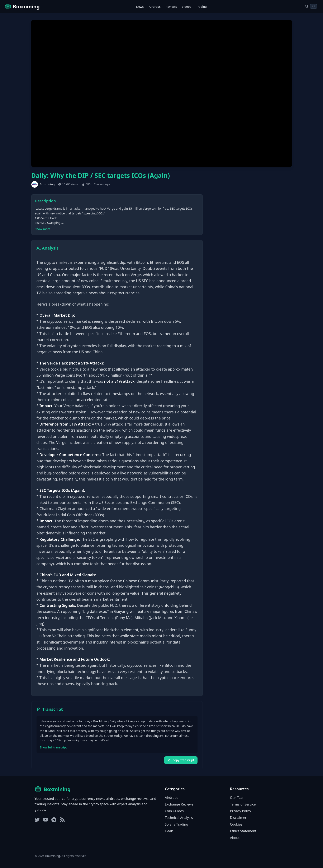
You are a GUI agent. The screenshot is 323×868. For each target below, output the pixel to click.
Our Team (238, 798)
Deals (169, 831)
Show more (43, 229)
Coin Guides (174, 811)
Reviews (171, 7)
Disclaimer (238, 818)
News (140, 7)
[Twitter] (37, 820)
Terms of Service (243, 804)
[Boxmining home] (22, 6)
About (235, 838)
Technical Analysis (179, 818)
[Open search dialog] (311, 6)
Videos (186, 7)
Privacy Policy (241, 811)
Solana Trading (177, 824)
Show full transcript (53, 747)
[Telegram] (54, 820)
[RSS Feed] (62, 820)
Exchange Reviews (179, 804)
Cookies (236, 824)
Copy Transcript (181, 760)
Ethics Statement (243, 831)
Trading (201, 7)
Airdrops (155, 7)
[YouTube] (46, 820)
